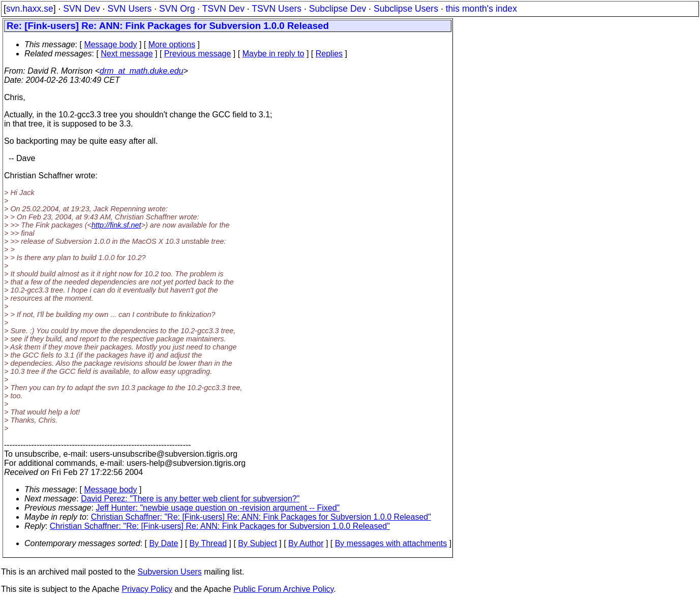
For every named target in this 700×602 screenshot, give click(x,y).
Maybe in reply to (273, 54)
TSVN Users (277, 9)
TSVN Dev (223, 9)
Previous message (198, 54)
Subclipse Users (406, 9)
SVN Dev (81, 9)
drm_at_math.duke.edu (142, 71)
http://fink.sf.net (116, 225)
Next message (127, 54)
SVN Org (177, 9)
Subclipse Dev (338, 9)
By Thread (208, 543)
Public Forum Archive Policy (283, 589)
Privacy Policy (147, 589)
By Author (306, 543)
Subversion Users (170, 572)
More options (172, 44)
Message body (110, 44)
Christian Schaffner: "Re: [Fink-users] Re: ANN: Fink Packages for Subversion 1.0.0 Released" (261, 517)
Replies (329, 54)
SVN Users (129, 9)
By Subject (257, 543)
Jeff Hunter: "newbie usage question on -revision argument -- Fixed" (218, 508)
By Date (163, 543)
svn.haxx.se (30, 9)
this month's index (481, 9)
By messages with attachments (391, 543)
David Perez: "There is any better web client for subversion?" (190, 499)
